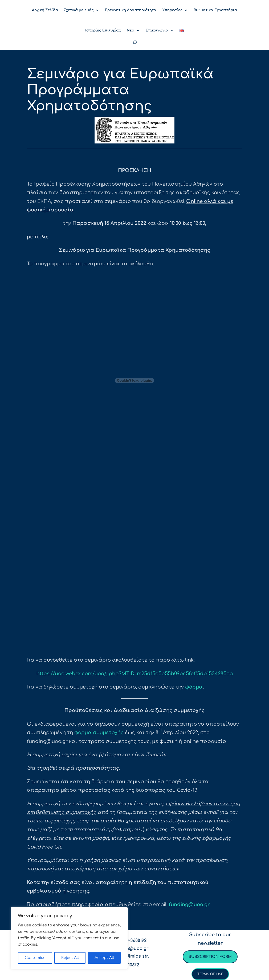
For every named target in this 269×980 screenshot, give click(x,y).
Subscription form (210, 957)
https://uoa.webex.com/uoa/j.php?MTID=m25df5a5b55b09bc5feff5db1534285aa (135, 674)
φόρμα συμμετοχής (99, 733)
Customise (35, 958)
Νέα (131, 30)
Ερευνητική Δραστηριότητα (131, 10)
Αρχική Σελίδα (45, 10)
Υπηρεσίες (172, 10)
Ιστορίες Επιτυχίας (103, 30)
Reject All (70, 958)
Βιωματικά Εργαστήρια (215, 10)
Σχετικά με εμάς (79, 10)
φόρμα (194, 687)
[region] (69, 938)
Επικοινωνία (157, 30)
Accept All (104, 958)
